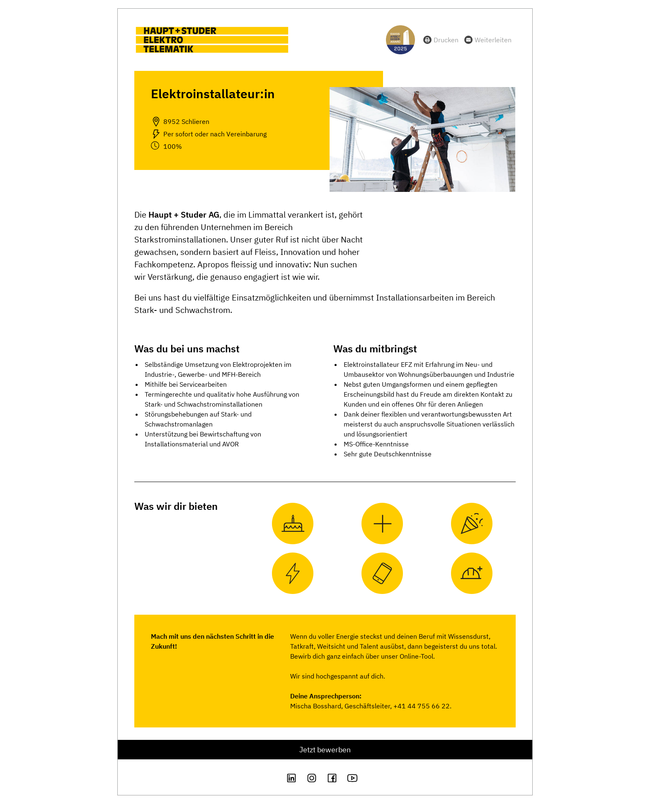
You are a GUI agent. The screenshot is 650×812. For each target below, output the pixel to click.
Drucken (446, 40)
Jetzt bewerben (325, 750)
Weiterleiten (493, 40)
